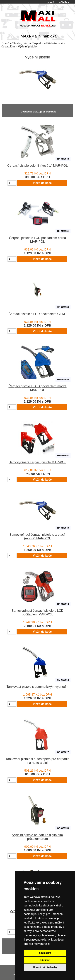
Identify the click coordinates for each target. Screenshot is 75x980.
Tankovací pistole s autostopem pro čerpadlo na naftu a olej (37, 761)
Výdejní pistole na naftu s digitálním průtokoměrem (37, 837)
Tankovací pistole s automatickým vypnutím (37, 687)
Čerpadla (37, 43)
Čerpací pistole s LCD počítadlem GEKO (37, 314)
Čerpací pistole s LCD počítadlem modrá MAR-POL (37, 388)
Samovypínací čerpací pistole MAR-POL (37, 462)
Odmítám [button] (45, 960)
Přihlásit (64, 2)
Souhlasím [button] (45, 953)
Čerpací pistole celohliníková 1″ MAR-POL (38, 166)
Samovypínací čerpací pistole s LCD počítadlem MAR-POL (37, 612)
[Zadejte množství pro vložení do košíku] (12, 183)
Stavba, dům (20, 43)
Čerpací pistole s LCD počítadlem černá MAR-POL (37, 240)
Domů (50, 2)
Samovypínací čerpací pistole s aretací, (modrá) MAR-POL (37, 536)
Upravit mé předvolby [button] (45, 967)
